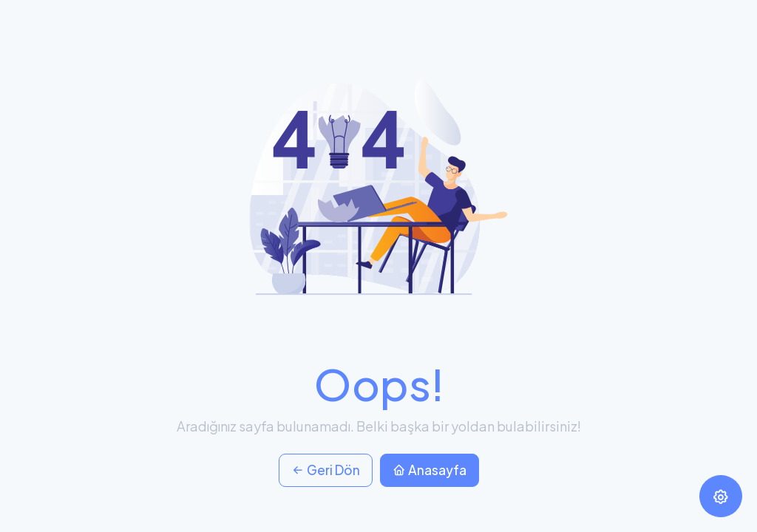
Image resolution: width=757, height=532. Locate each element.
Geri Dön (326, 470)
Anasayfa (430, 470)
